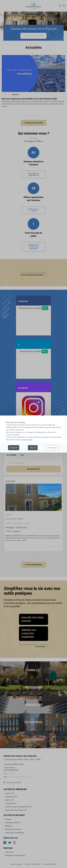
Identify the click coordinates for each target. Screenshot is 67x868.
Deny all (33, 448)
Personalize (53, 448)
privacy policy (27, 440)
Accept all (14, 448)
